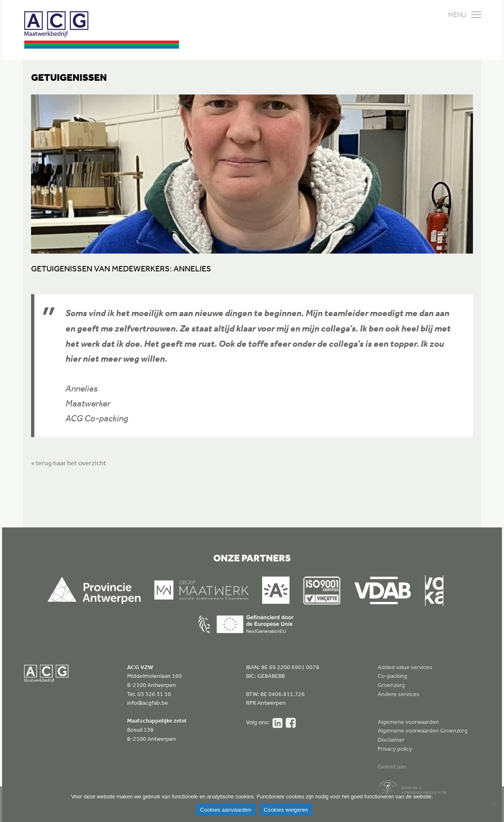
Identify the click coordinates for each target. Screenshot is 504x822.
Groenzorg (391, 685)
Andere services (399, 694)
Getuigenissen (69, 77)
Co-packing (392, 676)
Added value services (405, 667)
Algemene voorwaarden (408, 722)
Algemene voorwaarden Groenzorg (423, 730)
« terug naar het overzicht (69, 463)
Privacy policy (395, 749)
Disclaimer (391, 740)
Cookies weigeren (286, 810)
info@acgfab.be (148, 703)
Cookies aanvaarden (226, 810)
